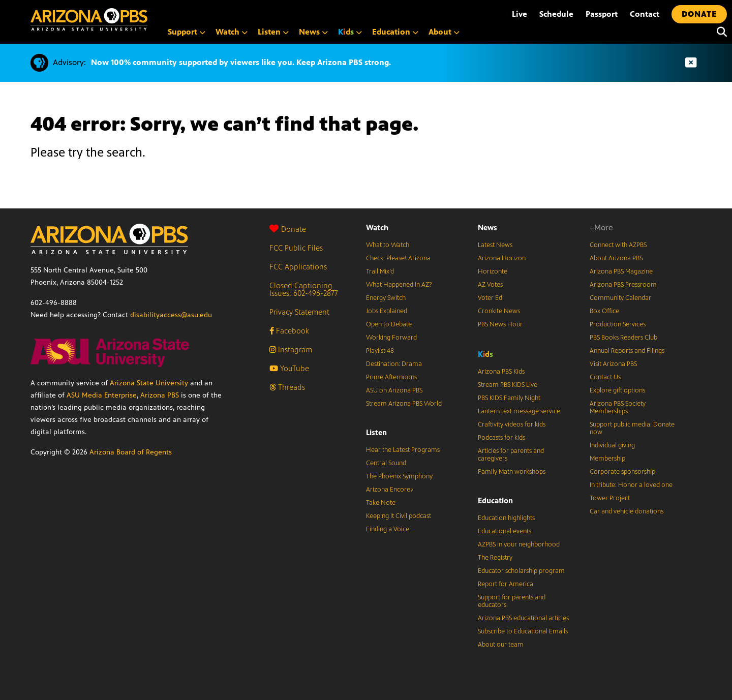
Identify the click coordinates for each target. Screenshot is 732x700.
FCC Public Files (296, 248)
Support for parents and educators (512, 601)
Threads (287, 387)
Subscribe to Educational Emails (523, 631)
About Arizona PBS (616, 258)
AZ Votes (490, 285)
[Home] (89, 20)
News (487, 227)
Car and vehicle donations (627, 511)
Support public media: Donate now (632, 428)
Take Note (381, 503)
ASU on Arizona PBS (394, 390)
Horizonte (493, 271)
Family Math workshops (512, 472)
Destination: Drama (394, 364)
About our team (501, 645)
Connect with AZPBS (618, 245)
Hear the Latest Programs (403, 450)
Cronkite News (499, 311)
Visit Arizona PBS (613, 364)
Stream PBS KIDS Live (508, 385)
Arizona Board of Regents (131, 452)
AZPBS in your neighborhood (519, 544)
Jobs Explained (387, 311)
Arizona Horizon (502, 258)
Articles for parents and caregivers (511, 455)
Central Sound (386, 463)
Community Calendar (620, 298)
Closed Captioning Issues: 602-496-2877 (304, 289)
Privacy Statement (299, 312)
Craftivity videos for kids (512, 424)
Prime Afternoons (391, 377)
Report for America (506, 584)
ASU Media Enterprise (102, 395)
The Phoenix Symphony (399, 476)
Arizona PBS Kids (501, 372)
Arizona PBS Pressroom (623, 285)
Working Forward (391, 338)
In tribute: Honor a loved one (631, 485)
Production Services (618, 324)
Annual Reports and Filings (627, 351)
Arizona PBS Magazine (621, 271)
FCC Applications (298, 267)
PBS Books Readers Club (623, 338)
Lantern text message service (519, 411)
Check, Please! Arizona (398, 258)
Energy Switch (386, 298)
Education (495, 500)
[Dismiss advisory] (691, 63)
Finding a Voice (388, 529)
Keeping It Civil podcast (399, 516)
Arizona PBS (160, 395)
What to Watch (388, 245)
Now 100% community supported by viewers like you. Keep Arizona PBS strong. (241, 62)
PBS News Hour (500, 324)
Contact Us (605, 377)
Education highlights (506, 518)
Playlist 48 (380, 351)
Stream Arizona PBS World (404, 404)
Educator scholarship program (521, 571)
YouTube (289, 368)
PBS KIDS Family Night (509, 398)
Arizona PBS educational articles (523, 618)
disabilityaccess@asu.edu (171, 315)
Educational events (505, 531)
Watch (377, 227)
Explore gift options (617, 390)
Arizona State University (149, 383)
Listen (376, 432)
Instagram (291, 349)
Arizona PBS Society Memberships (618, 407)
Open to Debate (389, 324)
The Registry (495, 558)
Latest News (495, 245)
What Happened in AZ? (399, 285)
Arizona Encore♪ (390, 490)
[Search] (719, 32)
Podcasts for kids (501, 438)
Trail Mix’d (380, 271)
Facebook (289, 331)
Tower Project (610, 498)
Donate (288, 229)
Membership (607, 459)
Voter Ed (490, 298)
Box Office (604, 311)
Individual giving (612, 445)
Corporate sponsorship (622, 472)
